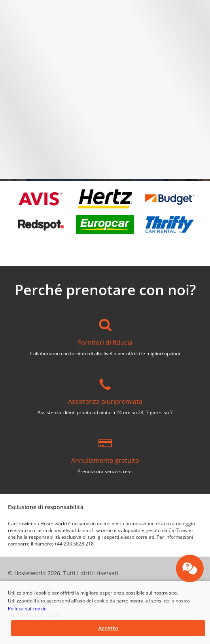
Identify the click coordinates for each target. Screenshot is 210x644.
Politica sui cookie (27, 609)
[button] (108, 628)
